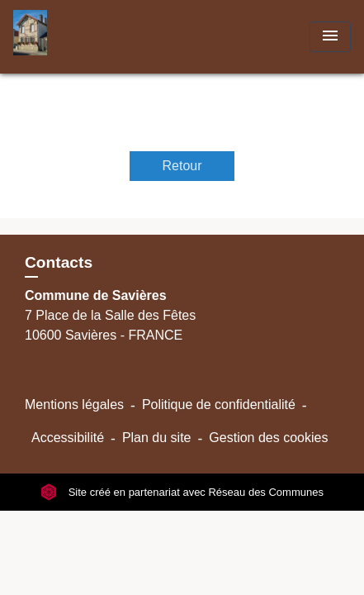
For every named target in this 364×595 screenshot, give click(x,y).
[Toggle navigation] (330, 37)
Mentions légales (74, 405)
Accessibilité (68, 438)
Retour (182, 166)
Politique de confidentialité (219, 405)
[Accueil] (75, 37)
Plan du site (157, 438)
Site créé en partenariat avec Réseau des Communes (182, 492)
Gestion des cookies (268, 438)
